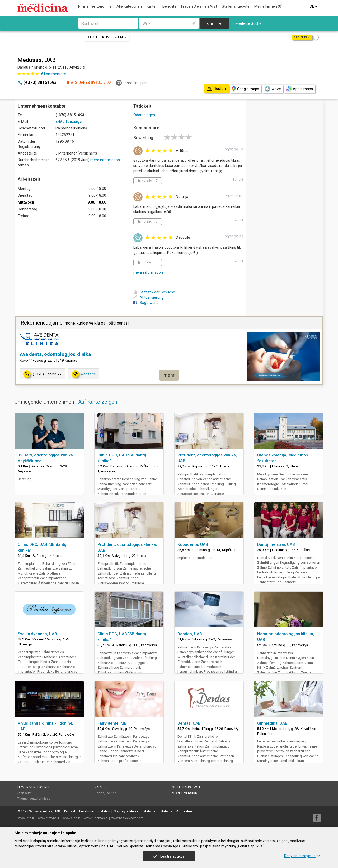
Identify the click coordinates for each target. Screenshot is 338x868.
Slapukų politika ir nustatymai (135, 811)
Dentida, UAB (190, 634)
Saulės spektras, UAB (45, 811)
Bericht (238, 180)
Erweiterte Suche (247, 23)
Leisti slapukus (169, 856)
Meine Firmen (268, 6)
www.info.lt (26, 818)
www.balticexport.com (127, 818)
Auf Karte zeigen (98, 402)
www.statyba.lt (49, 818)
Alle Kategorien (129, 6)
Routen (111, 793)
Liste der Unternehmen (107, 37)
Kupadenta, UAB (193, 544)
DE (314, 6)
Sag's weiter (147, 303)
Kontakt (70, 811)
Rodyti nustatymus (302, 856)
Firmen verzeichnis (95, 6)
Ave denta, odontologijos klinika (55, 354)
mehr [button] (169, 375)
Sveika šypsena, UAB (37, 634)
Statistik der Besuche (154, 292)
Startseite (25, 793)
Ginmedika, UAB (272, 723)
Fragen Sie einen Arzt (199, 6)
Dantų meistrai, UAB (276, 544)
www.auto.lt (72, 818)
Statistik (166, 811)
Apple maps (299, 89)
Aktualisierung (149, 297)
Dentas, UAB (189, 723)
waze (273, 89)
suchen (215, 24)
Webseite (84, 374)
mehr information (105, 160)
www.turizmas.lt (96, 818)
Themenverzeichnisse (34, 799)
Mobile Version (185, 793)
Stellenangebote (236, 6)
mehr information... (149, 272)
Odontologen (144, 115)
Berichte (169, 6)
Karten (152, 6)
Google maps (245, 89)
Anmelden (184, 811)
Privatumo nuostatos (95, 811)
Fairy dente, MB (112, 723)
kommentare (54, 74)
